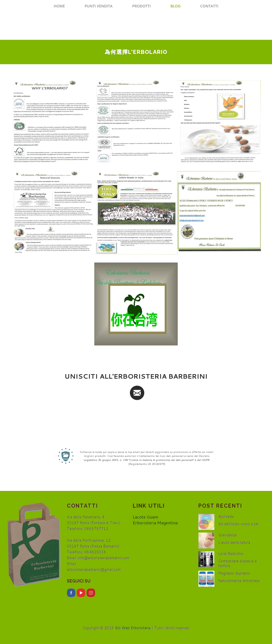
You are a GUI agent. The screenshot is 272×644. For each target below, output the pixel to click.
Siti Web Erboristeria (133, 628)
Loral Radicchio (231, 554)
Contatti (209, 6)
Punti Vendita (98, 6)
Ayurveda (226, 516)
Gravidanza (228, 535)
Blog (176, 6)
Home (59, 6)
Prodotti (142, 6)
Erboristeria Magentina (155, 523)
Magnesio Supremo (234, 573)
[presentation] (136, 414)
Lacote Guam (145, 517)
